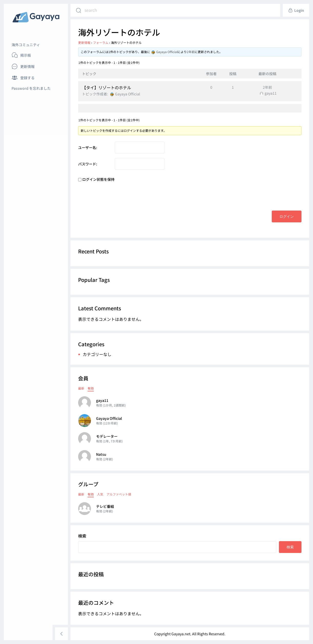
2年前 (191, 52)
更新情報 (84, 42)
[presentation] (117, 195)
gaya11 (102, 400)
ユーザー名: (88, 147)
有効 (91, 388)
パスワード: (88, 164)
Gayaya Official (109, 418)
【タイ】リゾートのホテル (107, 87)
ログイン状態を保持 (98, 179)
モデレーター (107, 436)
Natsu (101, 454)
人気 (100, 494)
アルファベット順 (119, 494)
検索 (82, 536)
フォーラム (101, 42)
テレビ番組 (105, 506)
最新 (81, 388)
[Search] (78, 10)
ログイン (287, 216)
